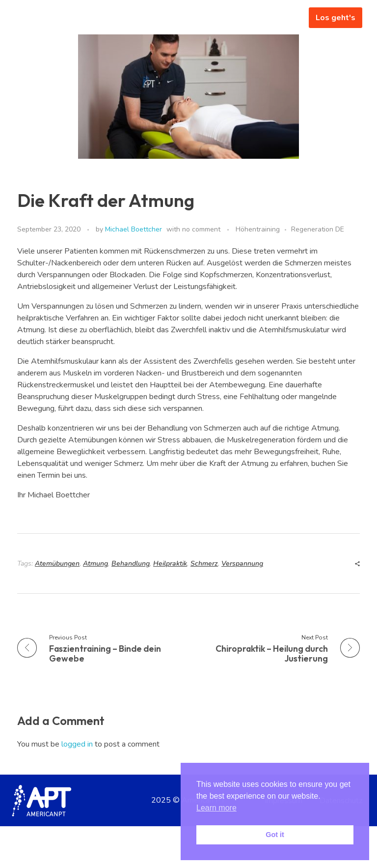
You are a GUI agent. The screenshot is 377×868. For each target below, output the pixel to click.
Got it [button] (275, 835)
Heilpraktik (170, 564)
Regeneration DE (318, 229)
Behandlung (131, 564)
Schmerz (204, 564)
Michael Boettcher (134, 229)
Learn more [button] (216, 808)
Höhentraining (258, 229)
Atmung (95, 564)
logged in (78, 744)
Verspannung (242, 564)
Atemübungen (57, 564)
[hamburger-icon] (287, 18)
